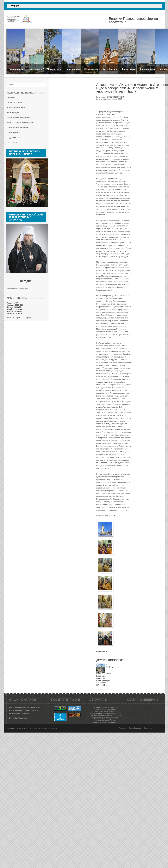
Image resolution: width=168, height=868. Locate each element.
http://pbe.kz (110, 516)
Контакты (148, 728)
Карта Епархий (135, 728)
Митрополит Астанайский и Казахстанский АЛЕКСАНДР (26, 217)
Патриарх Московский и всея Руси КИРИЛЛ (25, 153)
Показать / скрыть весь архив (19, 318)
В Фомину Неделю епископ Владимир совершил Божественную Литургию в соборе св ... (105, 675)
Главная (122, 728)
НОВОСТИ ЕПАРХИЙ (115, 97)
